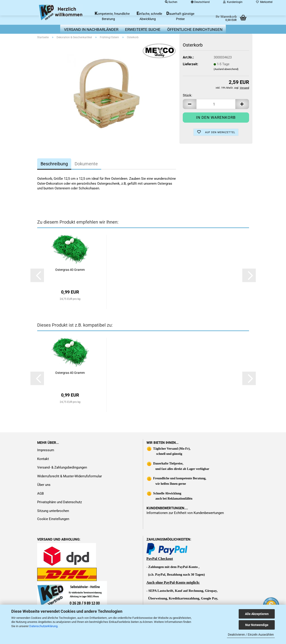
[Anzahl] (216, 104)
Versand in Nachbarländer (91, 29)
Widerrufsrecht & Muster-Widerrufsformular (70, 476)
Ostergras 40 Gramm (70, 270)
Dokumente (86, 164)
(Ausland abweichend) (226, 69)
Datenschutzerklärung (43, 626)
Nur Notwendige (257, 625)
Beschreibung (54, 164)
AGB (40, 494)
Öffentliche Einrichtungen (195, 29)
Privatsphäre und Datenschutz (59, 502)
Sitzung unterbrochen (53, 511)
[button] (190, 104)
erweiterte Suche (143, 29)
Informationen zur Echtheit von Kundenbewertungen (185, 513)
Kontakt (43, 459)
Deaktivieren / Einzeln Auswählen (251, 635)
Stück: (188, 95)
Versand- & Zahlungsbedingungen (62, 467)
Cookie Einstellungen (53, 519)
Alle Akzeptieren (257, 614)
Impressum (46, 450)
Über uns (44, 485)
